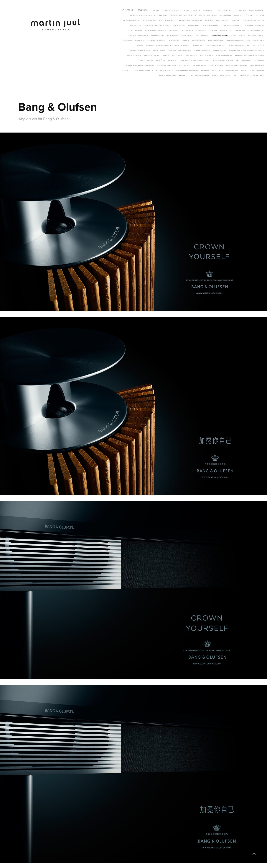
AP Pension (226, 15)
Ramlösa (160, 60)
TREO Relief (209, 10)
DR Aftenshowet (168, 75)
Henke (166, 55)
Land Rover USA (171, 10)
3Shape (186, 10)
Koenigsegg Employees (239, 40)
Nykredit (126, 70)
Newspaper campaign (237, 65)
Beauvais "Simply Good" (217, 20)
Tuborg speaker (202, 50)
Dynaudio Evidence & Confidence (162, 30)
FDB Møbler (194, 25)
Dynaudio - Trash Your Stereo (194, 60)
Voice (261, 45)
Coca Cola (259, 40)
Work (143, 10)
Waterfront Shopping (187, 70)
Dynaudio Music (256, 30)
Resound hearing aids (180, 50)
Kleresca (140, 40)
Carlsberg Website (143, 70)
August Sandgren (221, 75)
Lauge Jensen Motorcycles (241, 45)
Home (233, 35)
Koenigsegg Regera (254, 25)
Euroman (127, 40)
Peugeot (183, 75)
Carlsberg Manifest (232, 25)
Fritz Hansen (224, 10)
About (128, 10)
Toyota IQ (184, 65)
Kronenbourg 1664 (167, 65)
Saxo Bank (177, 55)
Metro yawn (159, 50)
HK (237, 60)
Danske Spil (198, 45)
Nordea (172, 60)
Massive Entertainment (190, 20)
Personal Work (152, 55)
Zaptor (139, 45)
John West (170, 20)
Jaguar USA (135, 25)
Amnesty (246, 60)
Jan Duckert (179, 25)
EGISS (242, 35)
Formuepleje (158, 35)
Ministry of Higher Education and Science (167, 45)
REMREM (205, 70)
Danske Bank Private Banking (140, 65)
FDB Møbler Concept (254, 20)
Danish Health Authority (157, 25)
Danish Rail (174, 40)
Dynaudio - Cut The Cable (180, 35)
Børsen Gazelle (210, 25)
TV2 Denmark (202, 35)
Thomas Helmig (200, 65)
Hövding (162, 15)
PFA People (191, 55)
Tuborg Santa (257, 65)
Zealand (236, 20)
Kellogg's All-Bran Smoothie (250, 55)
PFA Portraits (134, 55)
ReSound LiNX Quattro (221, 30)
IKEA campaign (257, 70)
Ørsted (238, 15)
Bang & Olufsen (220, 35)
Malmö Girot (199, 40)
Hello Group (147, 60)
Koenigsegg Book (208, 15)
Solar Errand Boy (200, 75)
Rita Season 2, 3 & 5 (152, 20)
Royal (244, 70)
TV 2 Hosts (259, 60)
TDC (235, 75)
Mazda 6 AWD (206, 55)
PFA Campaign (135, 30)
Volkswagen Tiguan (223, 60)
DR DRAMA (240, 30)
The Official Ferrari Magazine (249, 10)
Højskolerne (220, 50)
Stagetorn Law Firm (140, 50)
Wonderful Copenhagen (194, 30)
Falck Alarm (217, 65)
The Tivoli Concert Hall (252, 75)
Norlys (157, 10)
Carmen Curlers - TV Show (183, 15)
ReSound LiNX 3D (131, 20)
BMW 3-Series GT (216, 40)
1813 (214, 70)
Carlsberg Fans (224, 55)
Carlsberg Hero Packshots (141, 15)
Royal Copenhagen (139, 35)
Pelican (260, 15)
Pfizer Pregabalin (215, 45)
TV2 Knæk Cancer (156, 40)
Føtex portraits (164, 70)
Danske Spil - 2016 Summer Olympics (247, 50)
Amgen (186, 40)
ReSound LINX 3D (256, 35)
